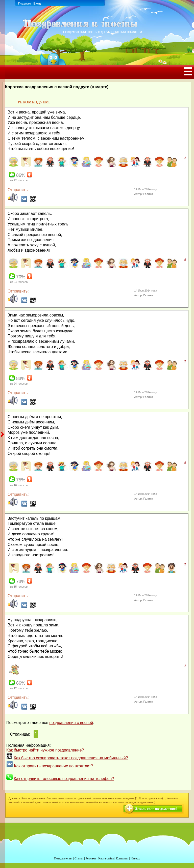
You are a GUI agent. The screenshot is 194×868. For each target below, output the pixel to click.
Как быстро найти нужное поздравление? (45, 750)
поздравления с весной (71, 723)
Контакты (122, 858)
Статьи (79, 858)
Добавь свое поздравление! (156, 809)
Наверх (135, 858)
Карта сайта (106, 858)
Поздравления (63, 858)
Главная (24, 3)
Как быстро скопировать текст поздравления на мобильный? (71, 758)
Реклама (91, 858)
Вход (37, 3)
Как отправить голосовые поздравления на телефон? (64, 779)
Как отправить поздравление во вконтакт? (53, 766)
